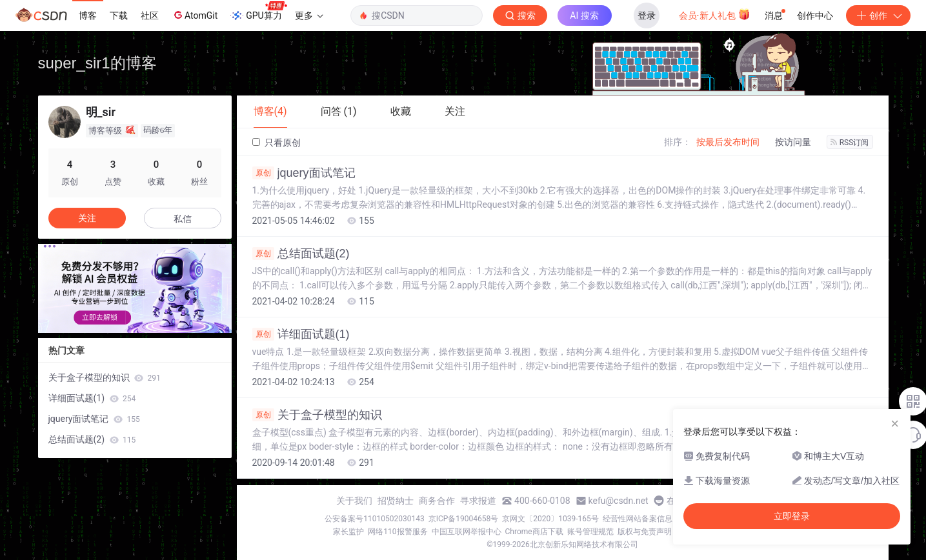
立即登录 (792, 516)
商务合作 (437, 501)
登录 (647, 15)
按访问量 (793, 142)
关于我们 (354, 501)
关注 (87, 218)
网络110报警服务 (398, 532)
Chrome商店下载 (534, 532)
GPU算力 (258, 12)
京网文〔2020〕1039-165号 (550, 519)
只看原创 (277, 143)
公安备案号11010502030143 (374, 519)
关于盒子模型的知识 (317, 415)
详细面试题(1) (301, 334)
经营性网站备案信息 (638, 519)
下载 (119, 15)
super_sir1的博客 (97, 63)
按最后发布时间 (728, 142)
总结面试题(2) (301, 254)
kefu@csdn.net (619, 501)
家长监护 (348, 532)
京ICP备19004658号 (464, 519)
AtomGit (195, 15)
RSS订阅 (850, 143)
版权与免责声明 (645, 532)
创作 (878, 15)
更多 (309, 15)
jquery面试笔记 (304, 173)
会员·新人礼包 (715, 14)
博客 (88, 15)
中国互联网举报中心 (467, 532)
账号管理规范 (590, 532)
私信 (183, 219)
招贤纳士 (396, 501)
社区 (150, 15)
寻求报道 (478, 501)
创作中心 (815, 15)
